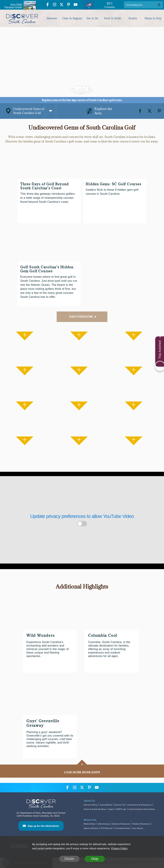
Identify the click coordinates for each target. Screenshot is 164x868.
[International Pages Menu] (89, 5)
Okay (95, 859)
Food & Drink (113, 18)
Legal (111, 809)
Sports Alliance (91, 828)
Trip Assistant (160, 349)
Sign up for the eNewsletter (43, 826)
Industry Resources (121, 824)
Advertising (104, 824)
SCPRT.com (121, 809)
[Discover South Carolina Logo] (22, 18)
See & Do (92, 18)
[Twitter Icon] (62, 5)
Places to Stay (153, 18)
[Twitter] (150, 111)
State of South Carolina (95, 809)
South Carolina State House (142, 809)
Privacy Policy (91, 805)
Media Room (90, 824)
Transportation (122, 828)
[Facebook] (140, 111)
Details (69, 859)
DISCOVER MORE (81, 317)
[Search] (143, 5)
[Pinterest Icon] (69, 5)
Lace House (138, 828)
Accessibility (106, 805)
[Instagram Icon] (55, 5)
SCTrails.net (107, 828)
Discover (52, 18)
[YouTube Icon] (76, 5)
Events (133, 18)
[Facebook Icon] (48, 5)
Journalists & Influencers (139, 805)
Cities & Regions (72, 18)
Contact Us (120, 805)
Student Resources (141, 824)
